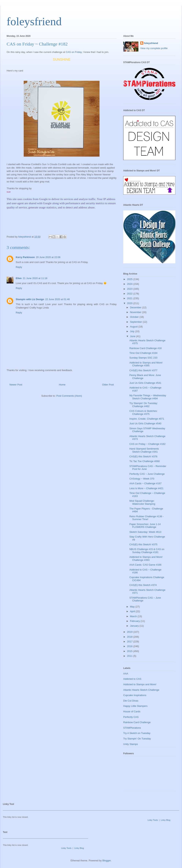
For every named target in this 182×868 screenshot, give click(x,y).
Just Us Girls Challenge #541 (145, 383)
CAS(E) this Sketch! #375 (143, 544)
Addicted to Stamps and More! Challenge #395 (146, 364)
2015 (130, 651)
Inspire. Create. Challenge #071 (147, 419)
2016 (130, 646)
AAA (126, 674)
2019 (130, 632)
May (133, 607)
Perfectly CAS (131, 717)
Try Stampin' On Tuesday (137, 739)
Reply (19, 267)
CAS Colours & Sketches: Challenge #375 (143, 412)
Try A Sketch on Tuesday (137, 733)
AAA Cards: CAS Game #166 (145, 565)
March (134, 616)
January (135, 626)
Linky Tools (153, 820)
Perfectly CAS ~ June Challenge (147, 474)
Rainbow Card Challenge (137, 722)
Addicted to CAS (132, 679)
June (133, 336)
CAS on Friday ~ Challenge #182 (147, 444)
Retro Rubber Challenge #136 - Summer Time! (146, 518)
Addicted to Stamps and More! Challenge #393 (146, 558)
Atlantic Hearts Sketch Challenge (141, 690)
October (135, 317)
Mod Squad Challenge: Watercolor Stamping (142, 502)
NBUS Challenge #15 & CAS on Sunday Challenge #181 (147, 551)
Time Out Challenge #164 (143, 353)
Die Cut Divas (131, 701)
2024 (130, 284)
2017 (130, 642)
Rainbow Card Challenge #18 (145, 348)
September (136, 322)
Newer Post (16, 385)
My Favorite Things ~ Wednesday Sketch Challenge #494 (148, 397)
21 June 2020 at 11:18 (35, 278)
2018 (130, 637)
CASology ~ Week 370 (142, 479)
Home (62, 385)
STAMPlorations (132, 728)
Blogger (107, 861)
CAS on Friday (74, 52)
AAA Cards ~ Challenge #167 (145, 483)
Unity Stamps (131, 744)
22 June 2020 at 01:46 (58, 299)
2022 (130, 294)
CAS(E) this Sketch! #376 (143, 456)
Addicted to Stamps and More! (140, 684)
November (136, 312)
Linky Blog (166, 820)
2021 (130, 298)
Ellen (19, 278)
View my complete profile (154, 48)
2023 (130, 289)
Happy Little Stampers (135, 706)
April (133, 611)
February (135, 621)
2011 (130, 656)
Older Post (108, 385)
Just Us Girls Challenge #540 (145, 423)
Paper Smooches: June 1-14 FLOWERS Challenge (145, 526)
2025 (130, 279)
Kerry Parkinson (25, 257)
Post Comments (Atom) (69, 396)
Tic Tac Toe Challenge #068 (144, 461)
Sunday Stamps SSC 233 (143, 358)
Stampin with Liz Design (30, 299)
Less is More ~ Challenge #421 (146, 488)
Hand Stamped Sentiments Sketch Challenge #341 (144, 450)
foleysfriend (34, 21)
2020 (130, 303)
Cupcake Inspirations (135, 695)
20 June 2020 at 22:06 (48, 257)
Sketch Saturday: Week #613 (145, 532)
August (134, 327)
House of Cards (132, 711)
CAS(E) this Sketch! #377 (143, 370)
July (133, 331)
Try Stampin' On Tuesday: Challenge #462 (143, 405)
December (136, 307)
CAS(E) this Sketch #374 (143, 585)
